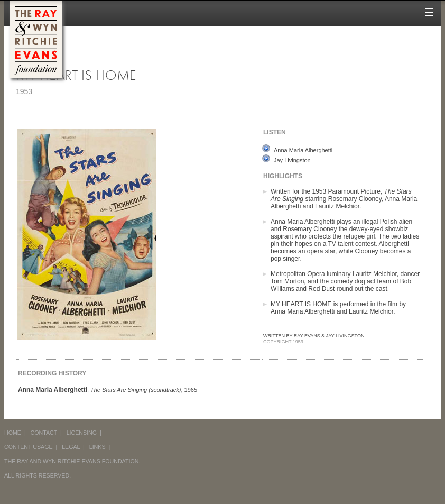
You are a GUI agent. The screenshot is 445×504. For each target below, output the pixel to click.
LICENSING (82, 433)
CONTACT (44, 433)
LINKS (98, 447)
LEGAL (71, 447)
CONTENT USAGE (29, 447)
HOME (13, 433)
